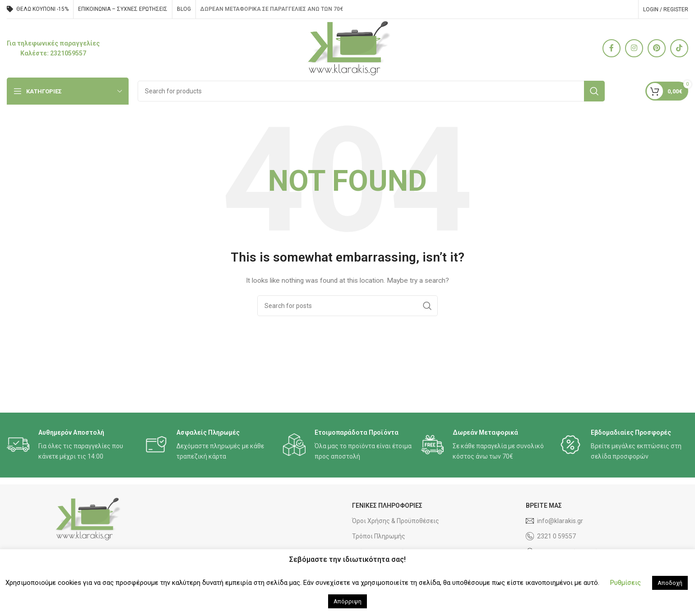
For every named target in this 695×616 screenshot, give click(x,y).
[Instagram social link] (634, 48)
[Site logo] (348, 48)
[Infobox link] (53, 48)
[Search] (371, 91)
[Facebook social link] (612, 48)
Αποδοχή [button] (670, 583)
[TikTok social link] (679, 48)
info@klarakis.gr (554, 521)
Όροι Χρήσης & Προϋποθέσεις (396, 521)
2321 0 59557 (551, 536)
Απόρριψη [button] (347, 601)
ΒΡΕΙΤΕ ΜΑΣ (544, 506)
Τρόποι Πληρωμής (379, 536)
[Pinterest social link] (657, 48)
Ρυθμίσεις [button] (625, 583)
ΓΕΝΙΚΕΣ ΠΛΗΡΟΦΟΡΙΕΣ (387, 506)
